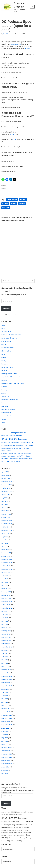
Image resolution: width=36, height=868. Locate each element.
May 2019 (5, 738)
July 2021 (5, 653)
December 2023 (7, 559)
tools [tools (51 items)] (12, 462)
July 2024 (5, 537)
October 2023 (6, 566)
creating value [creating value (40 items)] (5, 436)
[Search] (16, 281)
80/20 (3, 325)
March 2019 (5, 744)
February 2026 (6, 478)
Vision (3, 422)
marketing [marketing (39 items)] (14, 451)
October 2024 (6, 527)
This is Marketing (15, 44)
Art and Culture (6, 332)
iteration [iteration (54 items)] (31, 446)
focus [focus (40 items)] (3, 446)
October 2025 (6, 488)
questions (22, 204)
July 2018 (5, 770)
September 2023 (7, 569)
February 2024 (6, 553)
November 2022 (7, 602)
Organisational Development (11, 377)
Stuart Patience (8, 34)
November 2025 (7, 485)
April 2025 (5, 507)
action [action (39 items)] (3, 433)
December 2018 (7, 754)
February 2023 (6, 592)
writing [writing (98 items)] (20, 461)
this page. (27, 49)
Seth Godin (6, 208)
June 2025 (5, 501)
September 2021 (7, 647)
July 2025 (5, 498)
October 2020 (6, 683)
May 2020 (5, 699)
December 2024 (7, 520)
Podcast (4, 380)
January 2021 (6, 673)
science (4, 393)
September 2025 (7, 491)
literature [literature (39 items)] (28, 448)
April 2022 (5, 624)
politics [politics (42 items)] (15, 453)
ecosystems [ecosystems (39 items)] (23, 443)
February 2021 (6, 670)
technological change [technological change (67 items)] (25, 459)
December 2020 (7, 676)
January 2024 (6, 556)
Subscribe (6, 309)
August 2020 (5, 689)
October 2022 (6, 605)
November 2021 (7, 640)
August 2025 (5, 495)
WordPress (18, 866)
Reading (4, 390)
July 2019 (5, 731)
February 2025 (6, 514)
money (14, 139)
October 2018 (6, 760)
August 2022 (5, 611)
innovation (5, 364)
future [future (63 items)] (6, 446)
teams (3, 403)
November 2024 (7, 524)
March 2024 (5, 550)
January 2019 (6, 751)
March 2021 (5, 666)
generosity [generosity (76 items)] (12, 446)
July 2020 (5, 692)
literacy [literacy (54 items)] (24, 448)
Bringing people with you (9, 338)
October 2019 (6, 722)
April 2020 (5, 702)
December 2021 (7, 637)
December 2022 (7, 598)
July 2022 (5, 615)
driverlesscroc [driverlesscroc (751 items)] (10, 439)
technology (5, 406)
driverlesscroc (12, 200)
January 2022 (6, 634)
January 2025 (6, 517)
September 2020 (7, 686)
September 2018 (7, 764)
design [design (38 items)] (20, 436)
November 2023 (7, 563)
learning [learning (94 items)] (18, 448)
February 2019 (6, 747)
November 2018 (7, 757)
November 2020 (7, 679)
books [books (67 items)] (9, 433)
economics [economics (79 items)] (16, 443)
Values (4, 419)
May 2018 (5, 773)
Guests (4, 357)
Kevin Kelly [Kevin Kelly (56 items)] (5, 448)
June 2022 (5, 618)
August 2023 (5, 572)
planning (5, 204)
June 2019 (5, 735)
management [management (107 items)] (6, 451)
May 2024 (5, 543)
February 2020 (6, 709)
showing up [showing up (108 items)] (6, 459)
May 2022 (5, 621)
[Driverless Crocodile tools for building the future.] (14, 7)
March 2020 (5, 705)
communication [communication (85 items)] (22, 433)
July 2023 (5, 576)
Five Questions (6, 351)
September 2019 (7, 725)
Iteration (4, 370)
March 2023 (5, 589)
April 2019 (5, 741)
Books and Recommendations (11, 335)
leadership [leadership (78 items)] (12, 448)
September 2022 (7, 608)
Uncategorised (6, 413)
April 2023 (5, 585)
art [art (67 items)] (6, 433)
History (4, 361)
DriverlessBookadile (8, 348)
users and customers (8, 416)
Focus (3, 354)
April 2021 (5, 663)
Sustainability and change (10, 400)
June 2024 (5, 540)
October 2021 (6, 644)
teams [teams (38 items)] (17, 459)
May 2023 (5, 582)
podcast (14, 204)
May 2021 (5, 660)
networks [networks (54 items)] (19, 451)
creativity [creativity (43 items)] (11, 435)
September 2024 (7, 530)
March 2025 (5, 511)
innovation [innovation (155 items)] (24, 445)
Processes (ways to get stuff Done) (13, 383)
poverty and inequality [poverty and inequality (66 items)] (24, 453)
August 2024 (5, 533)
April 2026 (5, 472)
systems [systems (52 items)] (13, 459)
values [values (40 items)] (15, 462)
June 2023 (5, 579)
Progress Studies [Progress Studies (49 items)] (12, 456)
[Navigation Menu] (32, 7)
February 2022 (6, 631)
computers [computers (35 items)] (30, 433)
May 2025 (5, 504)
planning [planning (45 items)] (11, 453)
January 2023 (6, 595)
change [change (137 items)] (14, 433)
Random (4, 387)
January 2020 (6, 712)
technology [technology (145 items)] (6, 461)
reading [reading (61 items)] (19, 456)
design (4, 344)
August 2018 (5, 767)
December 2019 (7, 715)
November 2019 (7, 718)
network (12, 134)
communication (6, 341)
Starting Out (5, 396)
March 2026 (5, 475)
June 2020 (5, 696)
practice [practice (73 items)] (4, 456)
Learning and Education (9, 374)
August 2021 (5, 650)
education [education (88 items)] (29, 442)
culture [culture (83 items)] (16, 435)
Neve (3, 866)
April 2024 (5, 546)
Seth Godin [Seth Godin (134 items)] (26, 456)
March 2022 (5, 627)
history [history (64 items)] (18, 446)
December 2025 (7, 482)
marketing (23, 200)
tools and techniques (8, 409)
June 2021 (5, 657)
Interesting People (7, 367)
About (3, 328)
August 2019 (5, 728)
